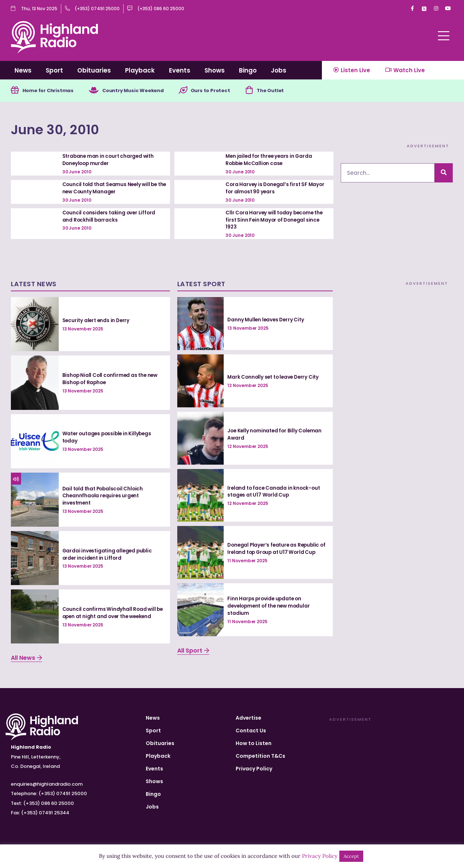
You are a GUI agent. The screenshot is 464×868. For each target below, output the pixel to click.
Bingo (248, 70)
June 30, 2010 (65, 129)
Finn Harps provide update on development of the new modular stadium (271, 606)
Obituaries (94, 70)
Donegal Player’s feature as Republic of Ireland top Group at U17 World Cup (276, 549)
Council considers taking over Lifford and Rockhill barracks (110, 217)
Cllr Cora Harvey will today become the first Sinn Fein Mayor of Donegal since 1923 (276, 220)
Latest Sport (201, 284)
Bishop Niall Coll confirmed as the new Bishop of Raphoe (111, 379)
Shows (215, 70)
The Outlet (286, 91)
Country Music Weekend (141, 91)
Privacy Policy (254, 769)
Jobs (279, 70)
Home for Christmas (51, 91)
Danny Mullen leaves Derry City (267, 320)
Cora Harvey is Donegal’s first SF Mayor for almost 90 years (276, 189)
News (23, 70)
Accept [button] (351, 856)
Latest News (34, 284)
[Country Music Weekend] (99, 91)
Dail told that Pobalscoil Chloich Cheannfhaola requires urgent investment (104, 496)
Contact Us (251, 731)
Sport (54, 70)
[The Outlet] (264, 91)
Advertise (248, 718)
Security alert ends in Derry (97, 320)
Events (180, 70)
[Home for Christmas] (15, 91)
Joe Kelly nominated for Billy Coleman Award (276, 434)
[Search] (444, 174)
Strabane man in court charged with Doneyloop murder (109, 160)
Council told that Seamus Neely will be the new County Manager (112, 189)
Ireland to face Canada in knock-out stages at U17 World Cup (275, 491)
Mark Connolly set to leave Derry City (275, 377)
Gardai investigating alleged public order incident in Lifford (109, 554)
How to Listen (254, 743)
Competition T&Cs (260, 756)
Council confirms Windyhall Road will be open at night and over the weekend (114, 613)
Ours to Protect (223, 91)
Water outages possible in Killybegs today (109, 437)
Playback (140, 70)
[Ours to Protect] (194, 91)
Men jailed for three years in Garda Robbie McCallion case (270, 160)
